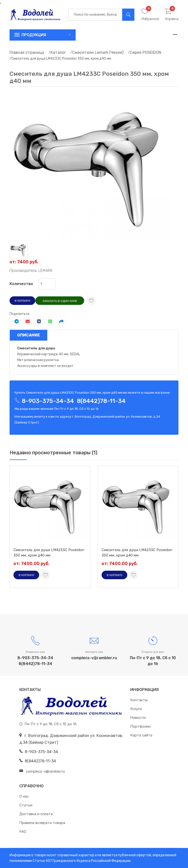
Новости (138, 718)
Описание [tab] (29, 335)
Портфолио (141, 726)
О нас (24, 796)
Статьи (26, 805)
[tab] (19, 250)
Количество (21, 284)
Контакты (139, 700)
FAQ (23, 832)
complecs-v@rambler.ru (94, 658)
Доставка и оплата (36, 814)
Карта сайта (141, 735)
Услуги (136, 709)
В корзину (23, 301)
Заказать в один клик (60, 301)
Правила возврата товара (42, 823)
